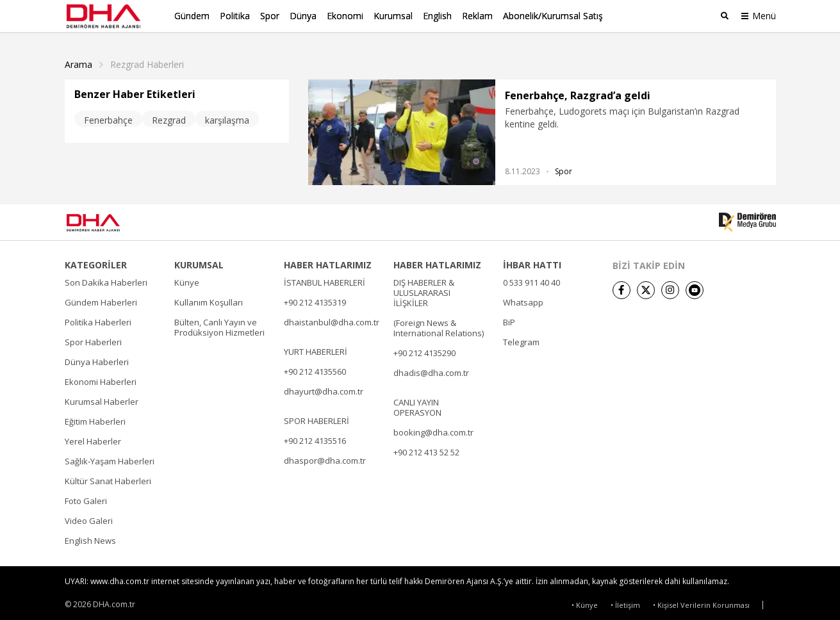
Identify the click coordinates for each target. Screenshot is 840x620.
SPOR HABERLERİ (317, 418)
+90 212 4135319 (315, 300)
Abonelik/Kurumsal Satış (553, 16)
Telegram (521, 339)
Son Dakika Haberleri (106, 280)
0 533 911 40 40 (531, 280)
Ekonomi (345, 16)
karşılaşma (227, 118)
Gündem (192, 16)
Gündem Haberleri (101, 300)
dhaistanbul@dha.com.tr (332, 320)
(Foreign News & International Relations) (439, 325)
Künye (187, 280)
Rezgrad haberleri (147, 62)
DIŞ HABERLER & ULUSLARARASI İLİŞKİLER (424, 290)
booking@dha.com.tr (433, 430)
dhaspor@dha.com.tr (325, 458)
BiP (509, 320)
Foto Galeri (86, 498)
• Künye (585, 602)
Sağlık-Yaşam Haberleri (110, 459)
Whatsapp (523, 300)
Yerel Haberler (93, 439)
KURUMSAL (199, 263)
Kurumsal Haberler (102, 399)
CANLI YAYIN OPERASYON (417, 405)
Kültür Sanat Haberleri (108, 478)
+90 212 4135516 (315, 438)
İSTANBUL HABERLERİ (325, 280)
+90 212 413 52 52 (426, 450)
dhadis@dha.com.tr (431, 370)
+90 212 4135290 (424, 350)
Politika (235, 16)
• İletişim (625, 602)
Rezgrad (169, 118)
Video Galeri (89, 518)
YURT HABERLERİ (316, 349)
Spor (270, 16)
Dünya (303, 16)
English (437, 16)
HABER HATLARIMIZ (328, 263)
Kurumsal (393, 16)
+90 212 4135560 (315, 369)
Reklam (477, 16)
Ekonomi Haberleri (101, 379)
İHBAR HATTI (532, 263)
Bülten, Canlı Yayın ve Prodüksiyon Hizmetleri (219, 325)
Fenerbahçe (108, 118)
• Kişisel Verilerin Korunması (701, 602)
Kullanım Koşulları (209, 300)
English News (90, 538)
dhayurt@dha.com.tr (324, 389)
